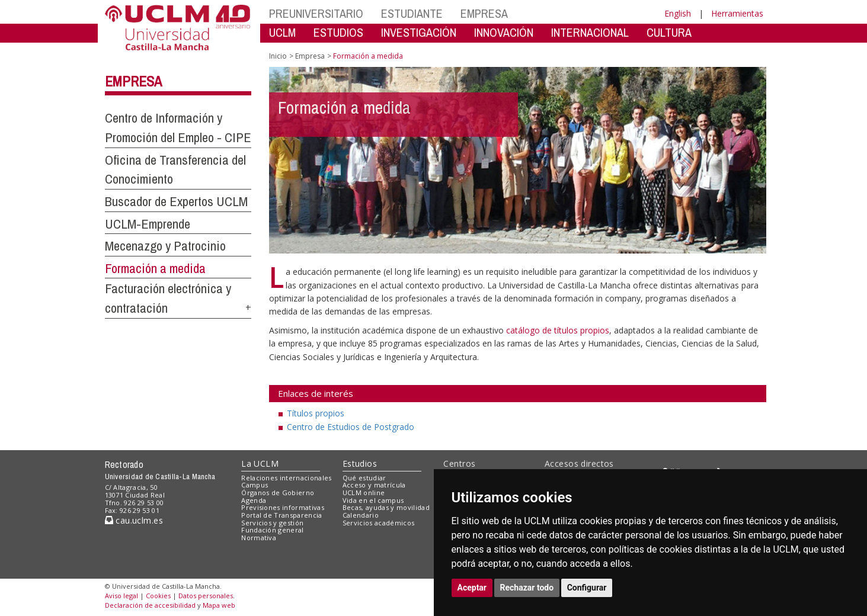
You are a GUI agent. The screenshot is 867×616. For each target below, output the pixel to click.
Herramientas (737, 13)
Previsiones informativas (283, 507)
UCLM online (364, 493)
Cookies (158, 596)
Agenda (254, 500)
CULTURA (669, 32)
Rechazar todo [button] (527, 588)
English (678, 13)
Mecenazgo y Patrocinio (165, 246)
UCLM (282, 32)
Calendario (361, 515)
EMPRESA (484, 13)
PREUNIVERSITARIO (316, 13)
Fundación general (273, 530)
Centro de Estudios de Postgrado (351, 427)
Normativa (259, 538)
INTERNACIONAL (590, 32)
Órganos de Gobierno (278, 493)
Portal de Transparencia (282, 515)
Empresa (133, 81)
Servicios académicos (379, 523)
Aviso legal (121, 596)
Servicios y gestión (272, 523)
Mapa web (219, 605)
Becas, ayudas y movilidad (386, 507)
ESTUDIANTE (412, 13)
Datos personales (206, 596)
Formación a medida (155, 268)
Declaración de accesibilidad (150, 605)
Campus (255, 485)
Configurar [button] (587, 588)
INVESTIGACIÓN (419, 32)
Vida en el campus (373, 500)
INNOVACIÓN (504, 32)
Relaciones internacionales (287, 478)
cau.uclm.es (134, 520)
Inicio (278, 56)
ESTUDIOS (338, 32)
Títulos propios (316, 413)
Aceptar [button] (472, 588)
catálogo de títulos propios (558, 330)
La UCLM (260, 463)
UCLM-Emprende (148, 224)
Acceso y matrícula (374, 485)
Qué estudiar (364, 478)
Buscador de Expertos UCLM (176, 201)
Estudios (360, 463)
